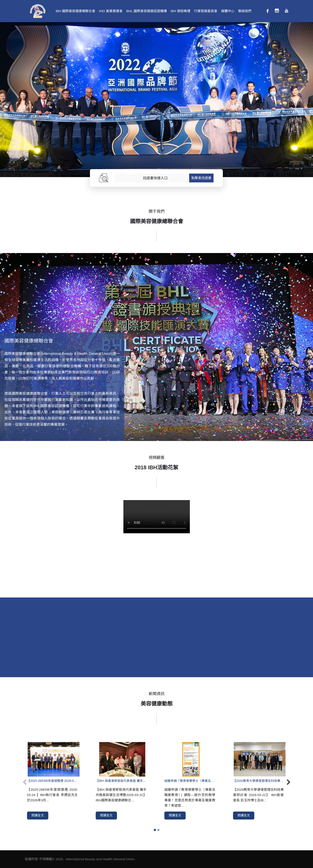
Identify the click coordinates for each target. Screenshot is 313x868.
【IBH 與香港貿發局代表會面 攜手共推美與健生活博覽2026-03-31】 (121, 781)
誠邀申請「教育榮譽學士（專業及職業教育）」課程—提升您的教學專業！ (190, 781)
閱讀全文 (38, 815)
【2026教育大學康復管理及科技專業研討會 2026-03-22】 (259, 781)
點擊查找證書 (201, 178)
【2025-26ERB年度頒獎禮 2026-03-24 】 (52, 781)
